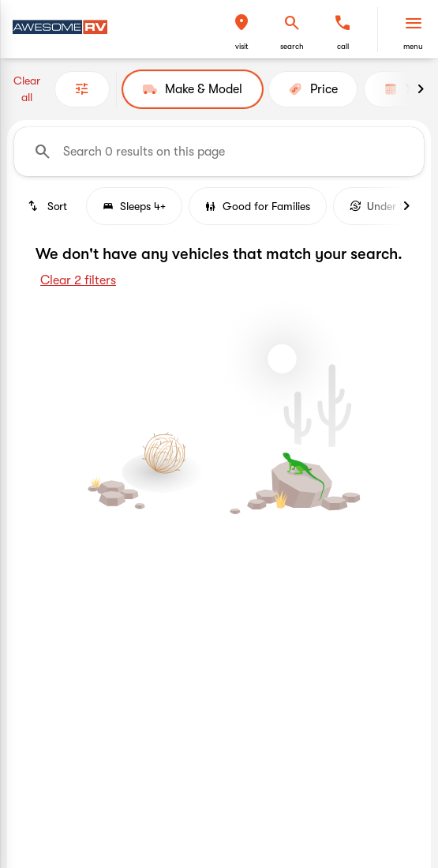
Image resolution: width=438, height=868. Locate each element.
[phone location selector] (343, 23)
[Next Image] (421, 89)
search (292, 46)
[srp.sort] (47, 206)
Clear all (27, 89)
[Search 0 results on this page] (219, 152)
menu (413, 46)
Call (343, 46)
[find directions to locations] (241, 23)
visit (242, 46)
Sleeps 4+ (134, 206)
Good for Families (258, 206)
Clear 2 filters (78, 280)
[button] (241, 30)
